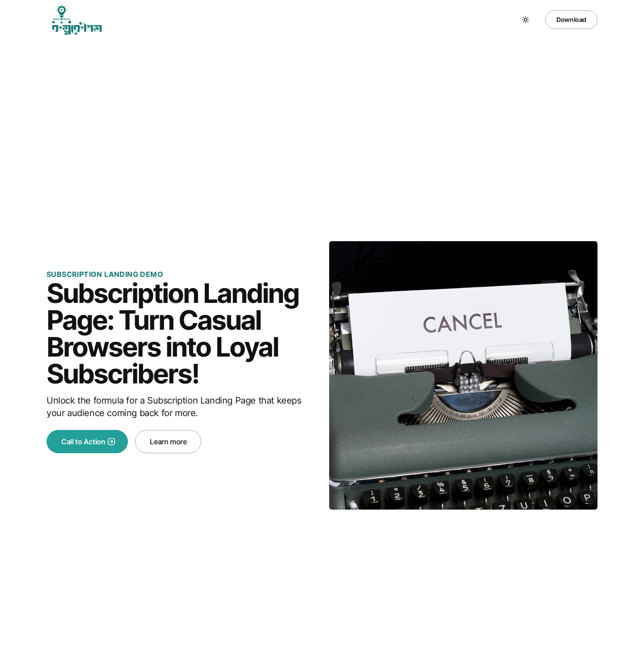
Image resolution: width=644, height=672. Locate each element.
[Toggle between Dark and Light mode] (525, 20)
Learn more (168, 442)
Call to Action (89, 442)
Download (571, 19)
